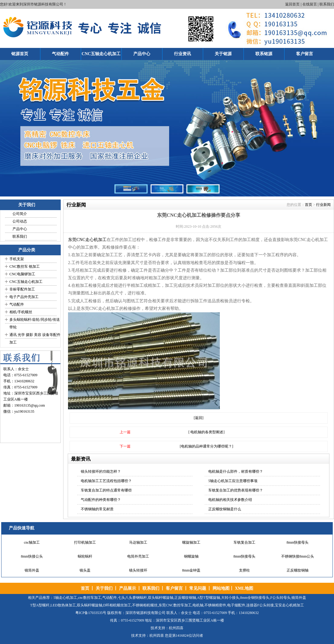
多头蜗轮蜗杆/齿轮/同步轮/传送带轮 (35, 323)
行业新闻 (323, 205)
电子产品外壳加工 (24, 297)
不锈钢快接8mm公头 (298, 556)
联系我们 (327, 4)
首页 (308, 205)
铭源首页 (20, 54)
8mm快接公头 (32, 556)
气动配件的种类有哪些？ (101, 500)
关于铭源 (223, 54)
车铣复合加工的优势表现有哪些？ (236, 490)
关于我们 (104, 588)
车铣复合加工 (244, 542)
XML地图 (244, 588)
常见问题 (198, 588)
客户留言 (305, 54)
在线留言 (310, 4)
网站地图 (221, 588)
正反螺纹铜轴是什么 (225, 509)
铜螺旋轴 (191, 556)
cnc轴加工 (32, 542)
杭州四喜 (157, 636)
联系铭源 (264, 54)
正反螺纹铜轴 (298, 570)
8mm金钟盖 (191, 570)
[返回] (199, 418)
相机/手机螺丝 (21, 312)
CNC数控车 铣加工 (25, 267)
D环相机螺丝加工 (117, 605)
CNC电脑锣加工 (22, 274)
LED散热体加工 (63, 605)
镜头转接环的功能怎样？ (101, 471)
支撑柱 (244, 570)
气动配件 (60, 54)
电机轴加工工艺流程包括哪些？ (106, 481)
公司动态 (20, 221)
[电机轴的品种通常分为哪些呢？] (206, 446)
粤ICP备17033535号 (91, 613)
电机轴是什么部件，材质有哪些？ (236, 471)
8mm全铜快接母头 (255, 598)
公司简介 (20, 214)
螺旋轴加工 (191, 542)
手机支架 (17, 259)
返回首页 (292, 4)
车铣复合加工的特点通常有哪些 (106, 490)
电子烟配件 (236, 605)
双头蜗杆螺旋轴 (161, 598)
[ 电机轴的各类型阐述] (207, 432)
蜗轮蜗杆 (85, 556)
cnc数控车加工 (90, 598)
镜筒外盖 (32, 570)
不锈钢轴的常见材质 (97, 509)
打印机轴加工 (85, 542)
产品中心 (142, 54)
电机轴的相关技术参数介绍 (230, 500)
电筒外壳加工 (138, 556)
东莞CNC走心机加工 (87, 240)
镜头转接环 (138, 570)
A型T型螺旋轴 (209, 598)
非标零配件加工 (22, 289)
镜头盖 (85, 570)
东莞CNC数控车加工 (175, 605)
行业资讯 (182, 54)
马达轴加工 (138, 542)
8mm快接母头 (298, 542)
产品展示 (128, 588)
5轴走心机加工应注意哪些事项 (233, 481)
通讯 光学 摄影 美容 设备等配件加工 (35, 339)
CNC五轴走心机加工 (101, 54)
